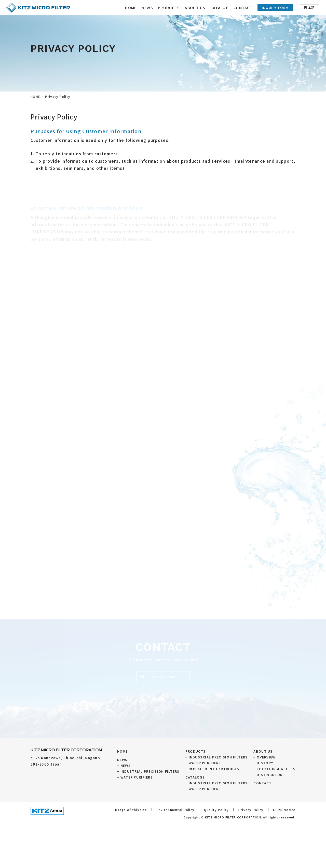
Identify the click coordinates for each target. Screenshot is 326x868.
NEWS (148, 7)
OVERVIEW (266, 757)
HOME (131, 7)
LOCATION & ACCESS (276, 769)
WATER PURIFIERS (137, 777)
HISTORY (265, 763)
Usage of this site (131, 810)
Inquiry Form (275, 7)
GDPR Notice (284, 810)
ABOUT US (263, 751)
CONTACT (243, 7)
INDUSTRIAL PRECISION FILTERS (150, 771)
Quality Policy (216, 810)
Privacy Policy (251, 810)
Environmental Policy (176, 810)
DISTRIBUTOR (270, 775)
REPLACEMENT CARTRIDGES (214, 769)
